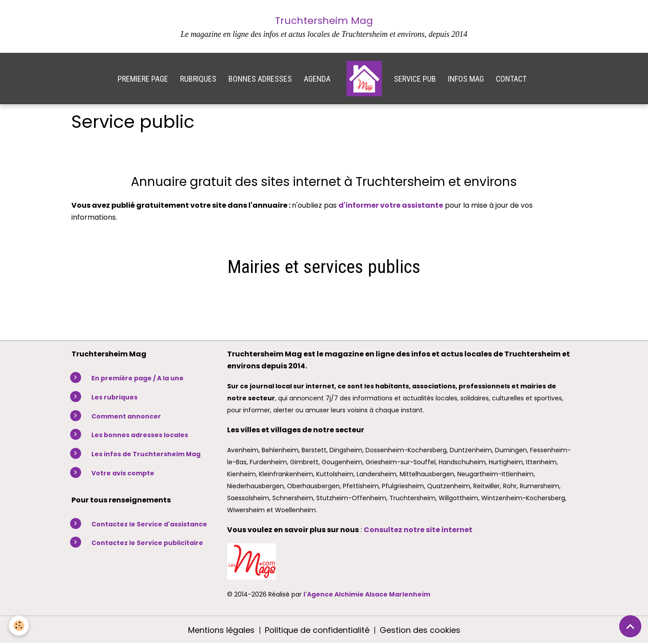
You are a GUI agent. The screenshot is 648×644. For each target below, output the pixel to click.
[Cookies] (19, 626)
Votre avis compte (123, 473)
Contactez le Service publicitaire (147, 543)
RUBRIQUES (198, 79)
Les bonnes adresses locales (140, 435)
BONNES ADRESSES (260, 79)
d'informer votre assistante (391, 205)
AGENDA (317, 79)
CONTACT (511, 79)
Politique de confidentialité (317, 630)
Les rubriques (114, 397)
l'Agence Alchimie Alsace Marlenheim (367, 594)
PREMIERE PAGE (143, 79)
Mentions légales (221, 630)
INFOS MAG (466, 79)
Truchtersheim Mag (324, 21)
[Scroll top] (630, 626)
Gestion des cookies (420, 630)
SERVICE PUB (415, 79)
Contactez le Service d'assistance (149, 524)
